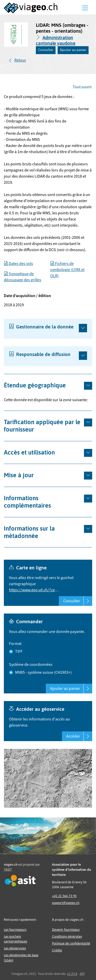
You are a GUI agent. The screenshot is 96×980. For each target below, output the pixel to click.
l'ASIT (8, 869)
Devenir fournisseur (66, 930)
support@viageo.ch (66, 903)
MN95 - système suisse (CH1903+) (43, 672)
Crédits (57, 950)
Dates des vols (18, 264)
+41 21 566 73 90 (64, 896)
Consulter (46, 50)
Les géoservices (15, 948)
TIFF (19, 652)
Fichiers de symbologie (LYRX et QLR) (67, 270)
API (82, 974)
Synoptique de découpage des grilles (23, 277)
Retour (20, 60)
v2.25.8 (72, 974)
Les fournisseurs (15, 930)
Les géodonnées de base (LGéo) (21, 958)
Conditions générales (67, 936)
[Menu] (85, 8)
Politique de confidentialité (71, 943)
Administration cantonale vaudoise (56, 40)
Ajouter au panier (73, 50)
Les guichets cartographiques (15, 939)
